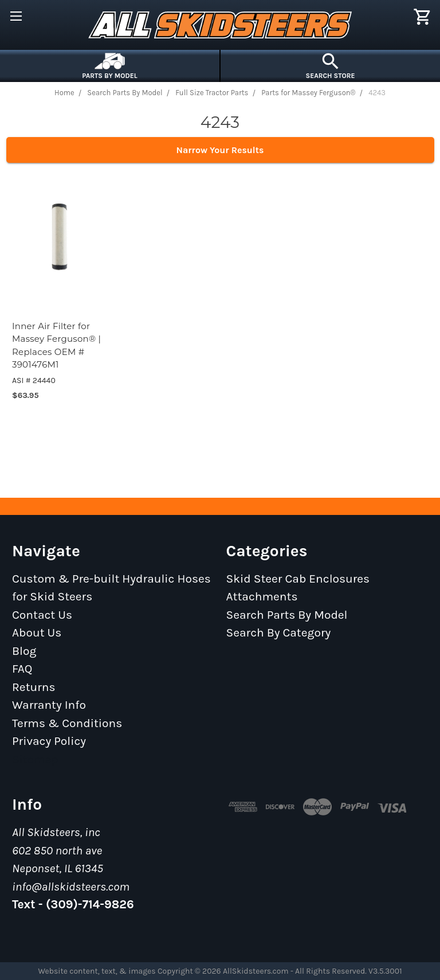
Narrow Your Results (220, 150)
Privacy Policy (49, 741)
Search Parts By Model (287, 615)
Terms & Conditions (67, 723)
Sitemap (35, 759)
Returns (34, 687)
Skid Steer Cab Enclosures (298, 579)
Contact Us (42, 615)
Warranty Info (49, 705)
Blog (24, 651)
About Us (37, 632)
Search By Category (279, 632)
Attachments (262, 596)
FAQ (22, 669)
